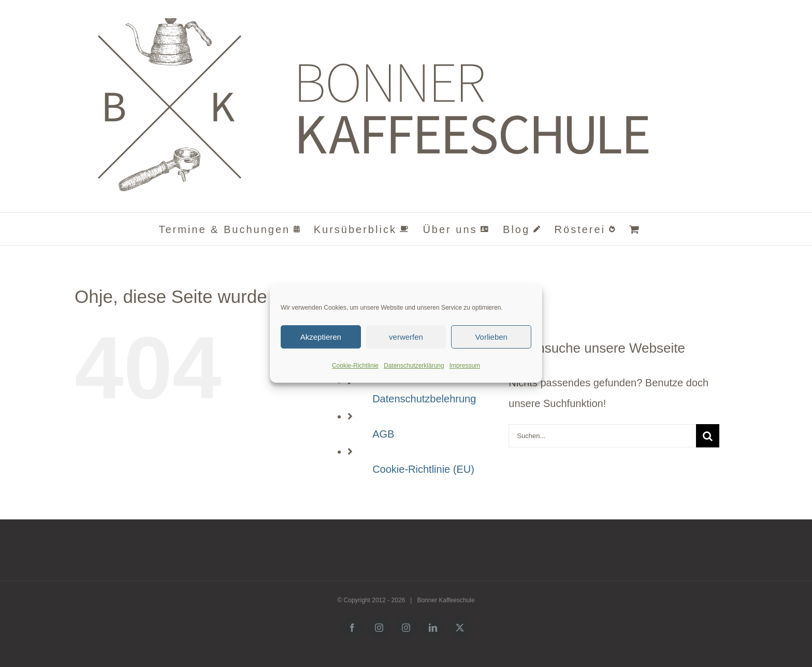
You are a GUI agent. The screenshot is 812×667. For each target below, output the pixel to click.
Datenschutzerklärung (414, 366)
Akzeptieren (321, 337)
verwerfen (406, 337)
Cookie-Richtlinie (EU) (423, 469)
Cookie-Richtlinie (355, 366)
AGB (383, 434)
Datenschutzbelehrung (424, 399)
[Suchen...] (602, 436)
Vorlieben (491, 337)
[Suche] (708, 436)
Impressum (465, 366)
